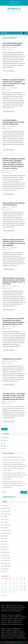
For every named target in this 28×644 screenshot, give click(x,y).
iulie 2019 (5, 572)
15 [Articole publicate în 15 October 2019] (6, 586)
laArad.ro (3, 632)
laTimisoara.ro (5, 619)
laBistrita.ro (22, 632)
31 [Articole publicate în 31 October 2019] (14, 592)
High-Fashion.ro (13, 611)
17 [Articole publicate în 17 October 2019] (14, 586)
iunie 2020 (5, 541)
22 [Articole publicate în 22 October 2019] (6, 589)
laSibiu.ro (3, 636)
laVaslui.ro (4, 630)
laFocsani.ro (4, 621)
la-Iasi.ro (9, 628)
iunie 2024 (5, 522)
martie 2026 (6, 506)
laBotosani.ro (4, 634)
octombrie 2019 (6, 563)
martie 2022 (6, 528)
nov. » (6, 595)
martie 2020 (6, 550)
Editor (16, 47)
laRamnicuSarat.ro (17, 622)
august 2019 (6, 569)
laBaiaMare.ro (15, 632)
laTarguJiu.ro (5, 638)
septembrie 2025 (7, 514)
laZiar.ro (12, 607)
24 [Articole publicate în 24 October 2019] (14, 589)
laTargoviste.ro (21, 636)
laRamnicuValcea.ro (6, 624)
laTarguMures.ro (12, 638)
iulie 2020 (5, 539)
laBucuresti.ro (11, 615)
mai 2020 (5, 544)
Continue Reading (9, 71)
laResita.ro (15, 634)
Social (4, 449)
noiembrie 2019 (6, 561)
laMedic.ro (9, 605)
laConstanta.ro (5, 617)
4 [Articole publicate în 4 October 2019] (17, 581)
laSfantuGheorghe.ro (17, 628)
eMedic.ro (3, 605)
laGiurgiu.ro (10, 621)
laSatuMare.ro (22, 634)
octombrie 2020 (6, 530)
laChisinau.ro (21, 609)
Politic (4, 446)
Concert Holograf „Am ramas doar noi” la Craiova (14, 460)
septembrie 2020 (7, 533)
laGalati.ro (17, 617)
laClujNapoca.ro (19, 615)
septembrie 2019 (7, 566)
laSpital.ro (14, 605)
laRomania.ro (4, 615)
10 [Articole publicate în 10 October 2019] (14, 584)
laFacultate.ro (23, 607)
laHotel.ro (20, 605)
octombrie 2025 (6, 511)
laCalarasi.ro (17, 619)
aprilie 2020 (5, 547)
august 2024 (6, 519)
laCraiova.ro (14, 9)
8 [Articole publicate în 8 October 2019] (6, 584)
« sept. (3, 595)
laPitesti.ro (10, 622)
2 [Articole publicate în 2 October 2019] (10, 581)
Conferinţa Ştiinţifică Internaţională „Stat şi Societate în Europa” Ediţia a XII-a (13, 122)
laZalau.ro (24, 638)
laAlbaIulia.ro (10, 630)
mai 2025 (5, 517)
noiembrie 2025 (6, 508)
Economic (5, 440)
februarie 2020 (6, 552)
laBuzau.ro (11, 619)
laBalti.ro (19, 611)
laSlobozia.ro (14, 636)
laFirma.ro (16, 607)
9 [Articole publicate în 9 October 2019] (10, 584)
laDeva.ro (22, 619)
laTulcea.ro (19, 638)
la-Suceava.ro (5, 609)
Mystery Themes (19, 642)
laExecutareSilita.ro (13, 609)
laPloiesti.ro (23, 617)
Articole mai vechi (5, 429)
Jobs (4, 443)
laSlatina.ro (9, 636)
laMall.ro (8, 607)
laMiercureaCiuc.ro (18, 621)
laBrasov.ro (4, 628)
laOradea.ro (4, 622)
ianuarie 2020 (6, 555)
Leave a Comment (8, 49)
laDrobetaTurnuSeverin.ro (17, 624)
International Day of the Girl (12, 359)
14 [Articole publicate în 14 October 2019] (3, 586)
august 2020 (6, 536)
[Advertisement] (14, 23)
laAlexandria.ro (17, 630)
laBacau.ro (9, 632)
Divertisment (6, 438)
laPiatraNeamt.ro (5, 611)
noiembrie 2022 (6, 525)
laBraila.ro (10, 634)
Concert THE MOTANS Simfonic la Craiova (13, 457)
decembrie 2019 (7, 558)
